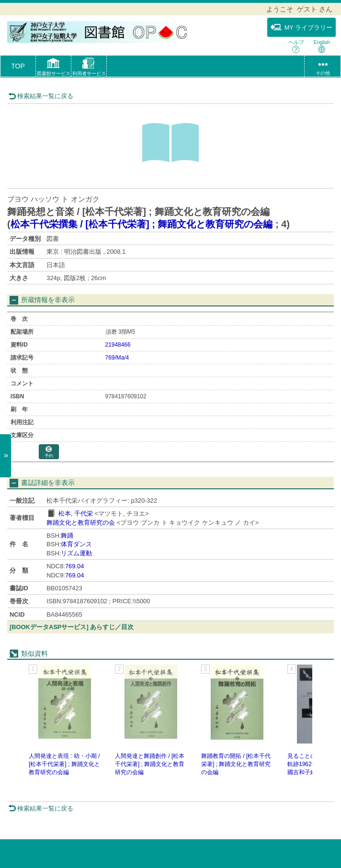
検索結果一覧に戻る (41, 96)
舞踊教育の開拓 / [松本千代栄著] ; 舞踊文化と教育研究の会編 (236, 764)
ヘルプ (296, 46)
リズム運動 (76, 553)
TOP (18, 66)
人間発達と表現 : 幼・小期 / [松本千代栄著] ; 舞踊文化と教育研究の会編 (64, 764)
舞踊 (67, 535)
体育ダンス (76, 544)
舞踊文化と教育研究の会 (81, 523)
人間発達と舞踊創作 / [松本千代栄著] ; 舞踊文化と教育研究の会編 (150, 764)
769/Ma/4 (117, 358)
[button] (53, 68)
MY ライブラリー (301, 27)
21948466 (118, 345)
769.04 (74, 566)
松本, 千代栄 (76, 513)
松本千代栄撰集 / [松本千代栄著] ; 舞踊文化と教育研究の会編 (142, 224)
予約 (49, 452)
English (322, 46)
